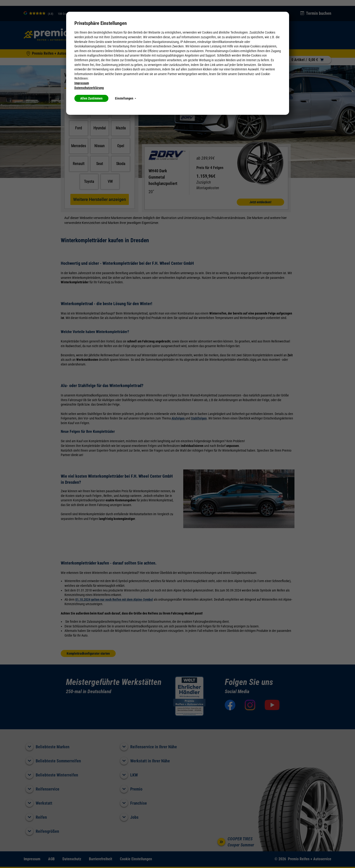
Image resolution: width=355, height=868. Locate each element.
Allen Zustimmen (91, 98)
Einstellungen (126, 98)
